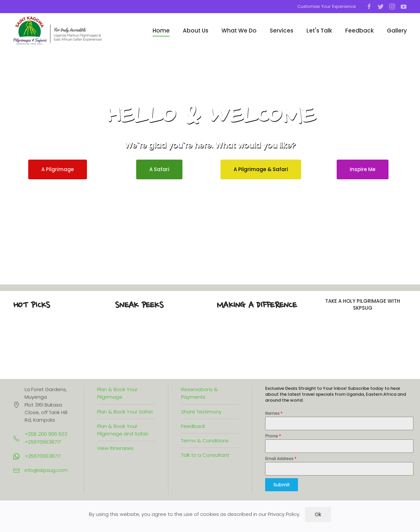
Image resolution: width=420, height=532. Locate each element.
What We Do (239, 31)
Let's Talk (319, 31)
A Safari (159, 169)
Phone (273, 436)
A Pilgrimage (58, 169)
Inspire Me (363, 169)
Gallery (397, 31)
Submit (282, 485)
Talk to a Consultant (205, 455)
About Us (196, 31)
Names (274, 413)
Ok (318, 514)
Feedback (359, 31)
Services (282, 31)
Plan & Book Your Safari (125, 412)
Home (161, 31)
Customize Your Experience (327, 6)
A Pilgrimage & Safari (261, 169)
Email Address (281, 459)
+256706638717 (43, 456)
